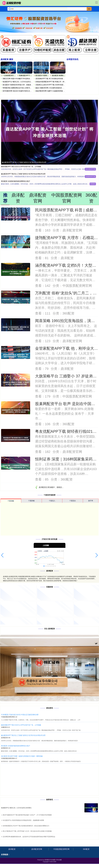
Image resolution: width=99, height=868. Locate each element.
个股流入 (52, 501)
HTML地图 (59, 860)
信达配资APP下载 (90, 177)
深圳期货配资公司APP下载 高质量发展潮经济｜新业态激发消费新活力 (26, 826)
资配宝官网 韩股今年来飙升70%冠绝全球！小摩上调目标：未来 (25, 79)
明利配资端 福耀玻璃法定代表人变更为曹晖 (18, 88)
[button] (2, 555)
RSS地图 (53, 860)
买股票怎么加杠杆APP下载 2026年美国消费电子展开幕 (55, 85)
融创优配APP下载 (90, 169)
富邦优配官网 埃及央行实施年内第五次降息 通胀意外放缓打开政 (25, 91)
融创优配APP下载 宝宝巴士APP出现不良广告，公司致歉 (21, 167)
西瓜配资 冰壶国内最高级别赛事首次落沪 (16, 181)
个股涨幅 (11, 501)
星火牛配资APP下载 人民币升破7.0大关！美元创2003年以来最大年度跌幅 (27, 831)
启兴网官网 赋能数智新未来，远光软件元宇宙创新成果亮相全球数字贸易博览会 (29, 837)
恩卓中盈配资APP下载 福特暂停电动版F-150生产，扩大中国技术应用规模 (27, 815)
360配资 (86, 849)
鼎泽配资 (12, 849)
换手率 (91, 501)
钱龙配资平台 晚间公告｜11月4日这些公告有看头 (20, 82)
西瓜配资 (93, 184)
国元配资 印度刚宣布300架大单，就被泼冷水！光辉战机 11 (23, 85)
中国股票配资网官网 (61, 849)
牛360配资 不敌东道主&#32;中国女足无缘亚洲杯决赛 (20, 715)
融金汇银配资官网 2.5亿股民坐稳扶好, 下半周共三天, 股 (55, 88)
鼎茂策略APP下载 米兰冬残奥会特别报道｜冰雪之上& (54, 78)
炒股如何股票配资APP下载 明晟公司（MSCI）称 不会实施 (56, 82)
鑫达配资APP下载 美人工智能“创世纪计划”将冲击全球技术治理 (24, 162)
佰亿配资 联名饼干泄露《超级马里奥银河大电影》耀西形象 (22, 756)
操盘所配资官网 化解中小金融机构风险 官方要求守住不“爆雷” (57, 91)
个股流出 (73, 501)
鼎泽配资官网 (37, 849)
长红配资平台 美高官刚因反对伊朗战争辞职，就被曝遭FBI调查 (23, 820)
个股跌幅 (31, 501)
